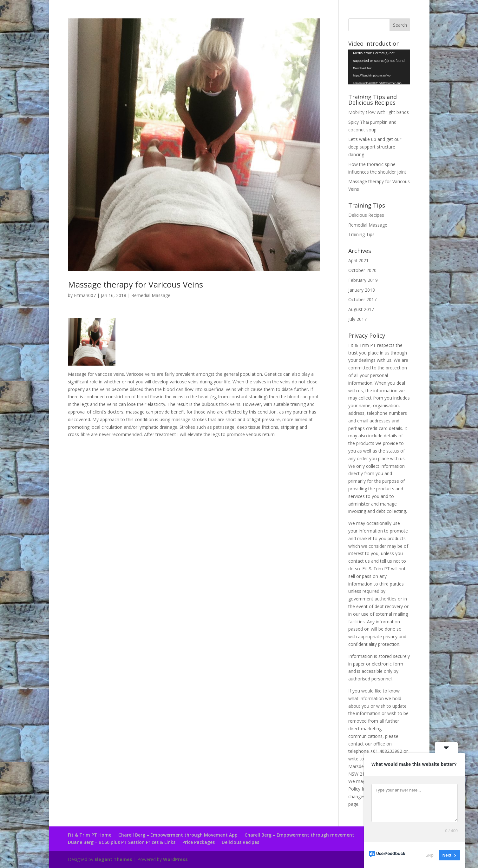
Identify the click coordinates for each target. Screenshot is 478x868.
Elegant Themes (113, 859)
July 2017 (357, 319)
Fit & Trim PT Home (90, 835)
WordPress (175, 859)
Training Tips (361, 234)
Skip (430, 855)
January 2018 (362, 290)
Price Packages (199, 842)
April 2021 (358, 260)
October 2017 (362, 299)
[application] (379, 67)
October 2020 (362, 270)
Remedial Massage (151, 295)
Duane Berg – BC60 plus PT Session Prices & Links (122, 842)
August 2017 (361, 309)
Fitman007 (85, 295)
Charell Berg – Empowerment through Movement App (178, 835)
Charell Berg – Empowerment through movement (299, 835)
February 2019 (363, 280)
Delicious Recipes (366, 215)
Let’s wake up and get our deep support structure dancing (375, 147)
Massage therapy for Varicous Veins (135, 284)
